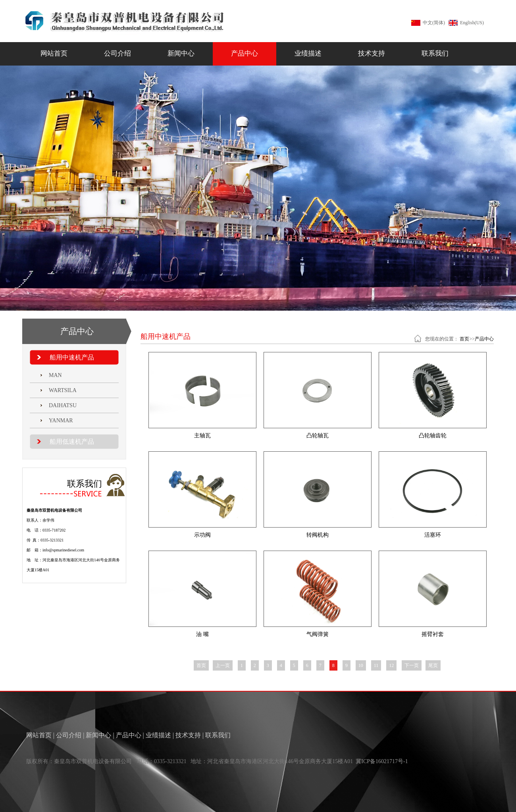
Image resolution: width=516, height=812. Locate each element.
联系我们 (435, 53)
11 (376, 665)
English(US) (472, 23)
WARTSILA (63, 390)
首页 (464, 339)
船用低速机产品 (72, 442)
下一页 (412, 665)
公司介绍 (117, 53)
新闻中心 (181, 53)
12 (391, 665)
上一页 (223, 665)
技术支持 (372, 53)
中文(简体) (434, 23)
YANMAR (61, 420)
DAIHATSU (63, 405)
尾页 (433, 665)
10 (361, 665)
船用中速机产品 (72, 357)
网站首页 (54, 53)
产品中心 (245, 53)
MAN (55, 375)
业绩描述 (308, 53)
